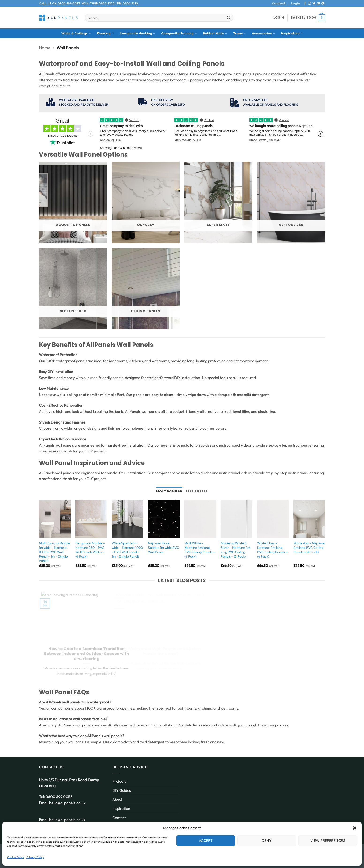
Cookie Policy (15, 857)
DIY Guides (122, 790)
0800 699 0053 (69, 3)
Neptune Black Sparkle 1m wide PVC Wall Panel (163, 547)
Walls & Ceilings (76, 33)
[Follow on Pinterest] (323, 4)
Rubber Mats (215, 33)
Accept (206, 840)
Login (296, 3)
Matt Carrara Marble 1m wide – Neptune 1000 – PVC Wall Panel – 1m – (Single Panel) (54, 552)
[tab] (169, 492)
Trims (239, 33)
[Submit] (229, 18)
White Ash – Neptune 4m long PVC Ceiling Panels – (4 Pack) (309, 547)
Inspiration (292, 33)
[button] (355, 828)
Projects (119, 781)
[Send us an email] (318, 4)
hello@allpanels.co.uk (67, 803)
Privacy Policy (35, 857)
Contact (279, 3)
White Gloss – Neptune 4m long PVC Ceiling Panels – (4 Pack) (272, 550)
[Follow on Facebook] (305, 4)
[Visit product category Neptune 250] (291, 202)
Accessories (264, 33)
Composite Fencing (179, 33)
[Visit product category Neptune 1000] (73, 289)
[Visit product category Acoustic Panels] (73, 202)
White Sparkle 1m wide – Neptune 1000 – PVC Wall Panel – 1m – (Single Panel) (127, 550)
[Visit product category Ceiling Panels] (146, 289)
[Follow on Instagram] (309, 4)
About (117, 799)
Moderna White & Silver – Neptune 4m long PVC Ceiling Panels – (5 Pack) (236, 550)
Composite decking (137, 33)
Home (45, 48)
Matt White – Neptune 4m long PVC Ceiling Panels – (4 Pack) (200, 550)
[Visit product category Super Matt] (218, 202)
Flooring (105, 33)
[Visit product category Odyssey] (146, 202)
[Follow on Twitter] (314, 4)
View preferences (328, 840)
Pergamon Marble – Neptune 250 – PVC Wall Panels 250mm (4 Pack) (90, 550)
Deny (267, 840)
